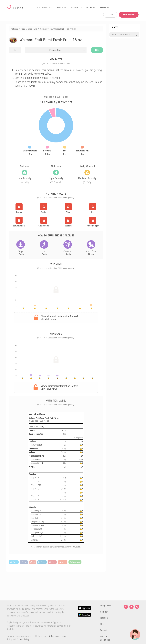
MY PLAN (91, 7)
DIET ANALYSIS (44, 7)
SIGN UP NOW (129, 15)
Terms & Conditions (51, 636)
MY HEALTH (76, 7)
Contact (104, 630)
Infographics (106, 606)
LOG (97, 50)
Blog (102, 624)
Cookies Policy (23, 639)
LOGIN (110, 15)
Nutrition (104, 612)
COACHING (61, 7)
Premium (104, 618)
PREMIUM (104, 7)
